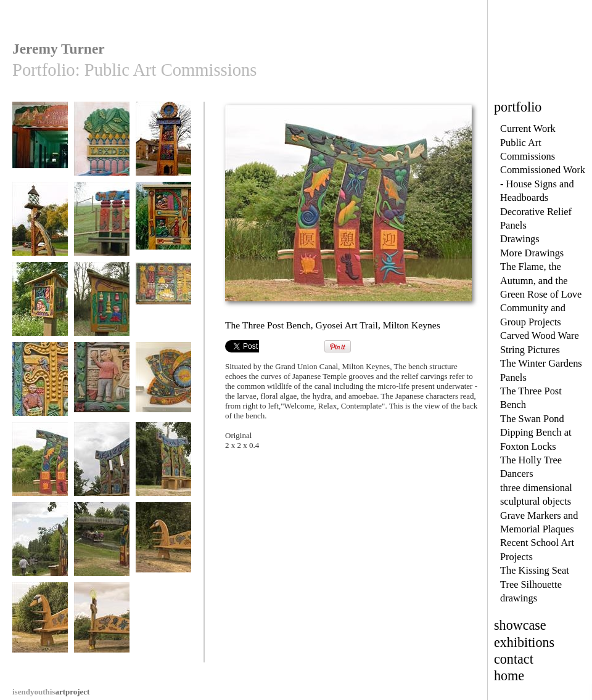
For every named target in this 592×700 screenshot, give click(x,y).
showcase (520, 625)
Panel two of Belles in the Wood (102, 309)
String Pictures (530, 350)
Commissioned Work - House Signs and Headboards (543, 184)
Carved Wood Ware (540, 336)
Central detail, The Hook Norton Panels (40, 394)
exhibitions (524, 642)
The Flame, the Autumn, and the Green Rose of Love (541, 280)
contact (514, 659)
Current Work (528, 128)
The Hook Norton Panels (163, 309)
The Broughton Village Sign (40, 229)
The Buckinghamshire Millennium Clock (163, 394)
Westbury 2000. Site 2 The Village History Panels (163, 234)
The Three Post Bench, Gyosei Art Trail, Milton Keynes (40, 478)
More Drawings (532, 253)
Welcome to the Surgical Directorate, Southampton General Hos (40, 162)
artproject (51, 692)
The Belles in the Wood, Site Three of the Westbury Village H (40, 318)
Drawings (520, 239)
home (509, 676)
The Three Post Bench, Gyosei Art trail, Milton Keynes (40, 558)
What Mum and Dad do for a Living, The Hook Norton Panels (102, 398)
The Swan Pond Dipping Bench (163, 549)
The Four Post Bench (102, 229)
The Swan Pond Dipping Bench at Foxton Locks (536, 433)
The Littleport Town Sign (163, 149)
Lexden (102, 144)
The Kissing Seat (535, 570)
